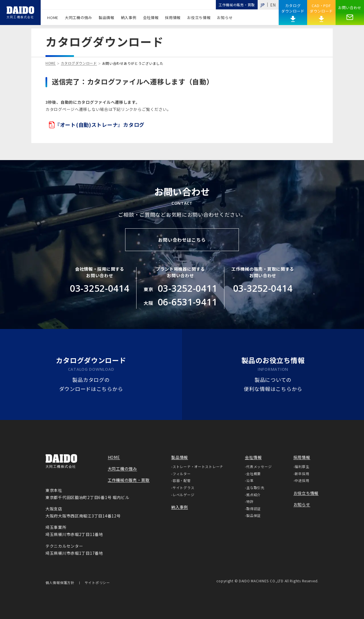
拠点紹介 (254, 495)
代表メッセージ (259, 466)
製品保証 (254, 515)
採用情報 (173, 17)
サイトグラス (183, 487)
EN (273, 5)
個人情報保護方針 (60, 583)
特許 (250, 501)
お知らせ (225, 17)
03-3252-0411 (188, 288)
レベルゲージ (183, 495)
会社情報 (151, 17)
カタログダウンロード (79, 63)
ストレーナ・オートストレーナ (198, 466)
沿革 (250, 480)
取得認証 (254, 509)
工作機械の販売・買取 (237, 5)
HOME (53, 17)
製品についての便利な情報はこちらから (273, 385)
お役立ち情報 (199, 17)
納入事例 (129, 17)
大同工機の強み (78, 17)
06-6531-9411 (188, 302)
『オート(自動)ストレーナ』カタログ (97, 125)
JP (262, 5)
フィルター (182, 474)
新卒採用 (302, 474)
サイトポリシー (97, 583)
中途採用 (302, 480)
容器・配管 (182, 480)
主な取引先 (255, 487)
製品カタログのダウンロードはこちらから (91, 385)
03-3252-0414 (100, 288)
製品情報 (106, 17)
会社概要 (254, 474)
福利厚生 (302, 466)
